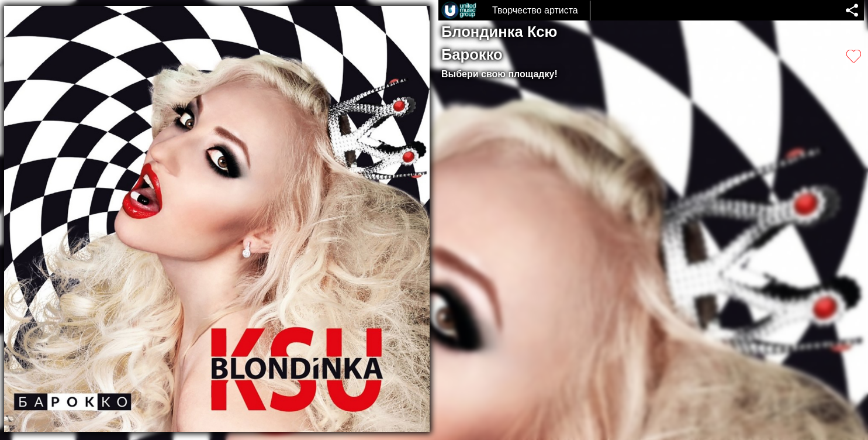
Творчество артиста (535, 10)
